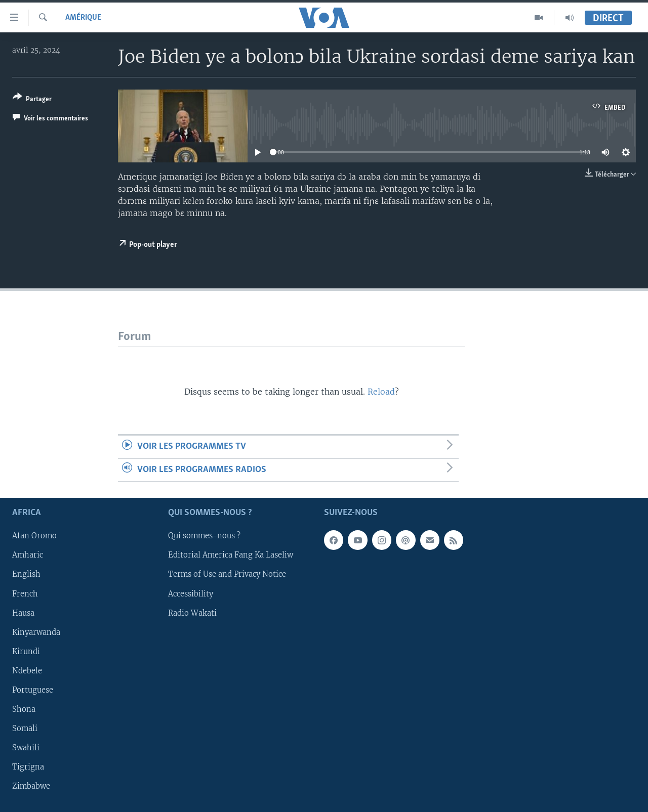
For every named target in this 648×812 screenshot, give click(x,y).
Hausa (23, 613)
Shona (24, 709)
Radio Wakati (192, 613)
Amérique (83, 18)
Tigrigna (28, 767)
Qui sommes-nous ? (204, 536)
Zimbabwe (31, 786)
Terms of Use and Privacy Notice (227, 575)
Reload (381, 392)
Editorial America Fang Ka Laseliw (231, 555)
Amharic (28, 555)
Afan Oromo (34, 536)
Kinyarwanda (36, 632)
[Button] (32, 100)
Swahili (26, 748)
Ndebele (27, 671)
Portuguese (33, 690)
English (26, 575)
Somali (25, 729)
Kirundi (26, 652)
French (25, 594)
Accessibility (191, 594)
